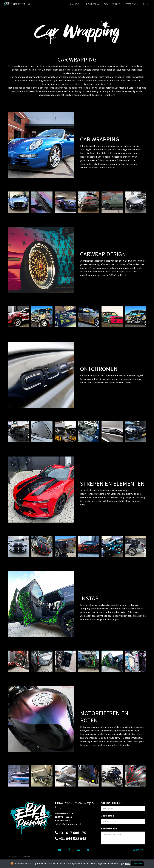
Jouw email (108, 816)
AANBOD (75, 4)
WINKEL (117, 4)
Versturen (138, 850)
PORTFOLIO (92, 4)
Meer (128, 863)
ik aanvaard (137, 864)
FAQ (106, 4)
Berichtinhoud (109, 829)
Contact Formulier (111, 803)
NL (145, 4)
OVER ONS (131, 4)
